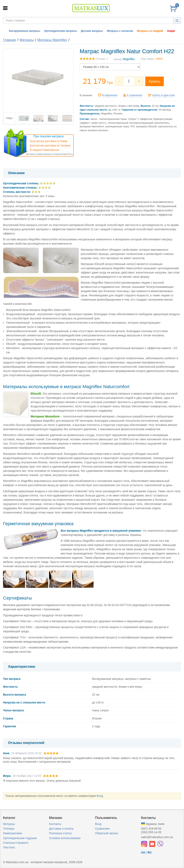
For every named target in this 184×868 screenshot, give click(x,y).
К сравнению (135, 95)
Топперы (9, 829)
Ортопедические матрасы (61, 31)
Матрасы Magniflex (52, 40)
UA (143, 852)
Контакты (55, 824)
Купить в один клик (163, 95)
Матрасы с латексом (120, 31)
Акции (171, 31)
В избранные (110, 95)
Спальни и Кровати (16, 843)
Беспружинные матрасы (25, 31)
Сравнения (102, 829)
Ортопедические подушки (20, 838)
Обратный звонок (107, 833)
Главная (10, 40)
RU (149, 852)
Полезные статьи (60, 833)
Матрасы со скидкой (150, 31)
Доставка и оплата (61, 829)
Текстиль (9, 847)
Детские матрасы (92, 31)
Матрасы (27, 40)
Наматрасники (12, 833)
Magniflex (129, 59)
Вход (100, 796)
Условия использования (65, 838)
